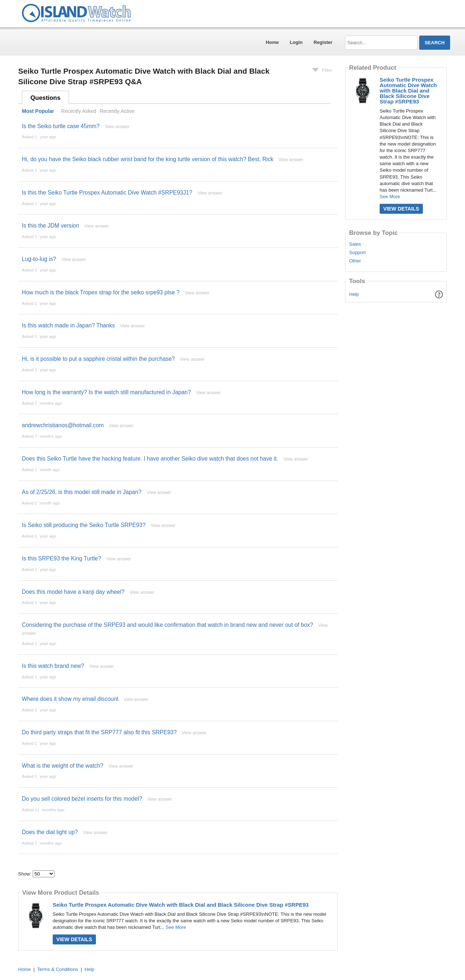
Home (272, 42)
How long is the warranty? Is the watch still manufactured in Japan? (106, 392)
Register (323, 42)
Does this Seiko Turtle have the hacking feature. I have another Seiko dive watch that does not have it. (150, 459)
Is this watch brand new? (53, 666)
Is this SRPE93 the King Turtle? (61, 558)
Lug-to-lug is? (39, 259)
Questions (46, 98)
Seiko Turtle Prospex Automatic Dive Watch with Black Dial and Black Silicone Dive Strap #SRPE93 (181, 905)
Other (355, 261)
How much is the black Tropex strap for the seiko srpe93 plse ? (101, 292)
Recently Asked (78, 111)
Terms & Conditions (58, 969)
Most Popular (38, 111)
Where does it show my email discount (70, 699)
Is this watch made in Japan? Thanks (68, 325)
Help (354, 294)
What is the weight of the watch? (63, 766)
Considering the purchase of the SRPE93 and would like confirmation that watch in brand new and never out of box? (167, 625)
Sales (355, 244)
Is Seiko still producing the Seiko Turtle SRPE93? (84, 525)
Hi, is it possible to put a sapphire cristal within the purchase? (98, 359)
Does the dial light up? (50, 832)
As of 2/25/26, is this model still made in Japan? (82, 492)
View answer (117, 127)
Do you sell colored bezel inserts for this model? (82, 799)
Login (296, 42)
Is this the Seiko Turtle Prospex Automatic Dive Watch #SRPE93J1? (107, 193)
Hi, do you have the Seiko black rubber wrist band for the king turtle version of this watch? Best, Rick (148, 159)
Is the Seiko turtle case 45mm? (61, 126)
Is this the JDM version (50, 226)
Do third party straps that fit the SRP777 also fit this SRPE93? (99, 732)
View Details (74, 939)
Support (357, 253)
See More (176, 927)
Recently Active (117, 111)
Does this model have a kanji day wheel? (73, 592)
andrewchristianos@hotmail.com (63, 425)
